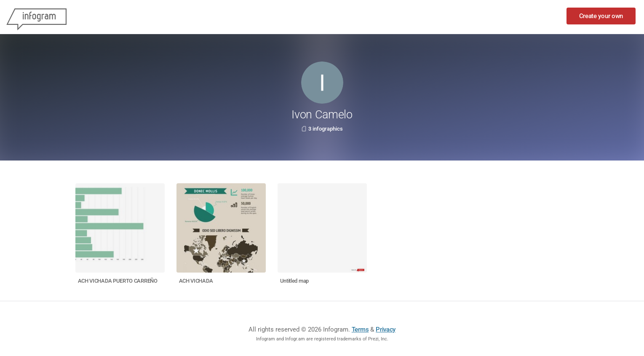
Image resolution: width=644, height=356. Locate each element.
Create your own (601, 16)
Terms (360, 329)
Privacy (386, 329)
